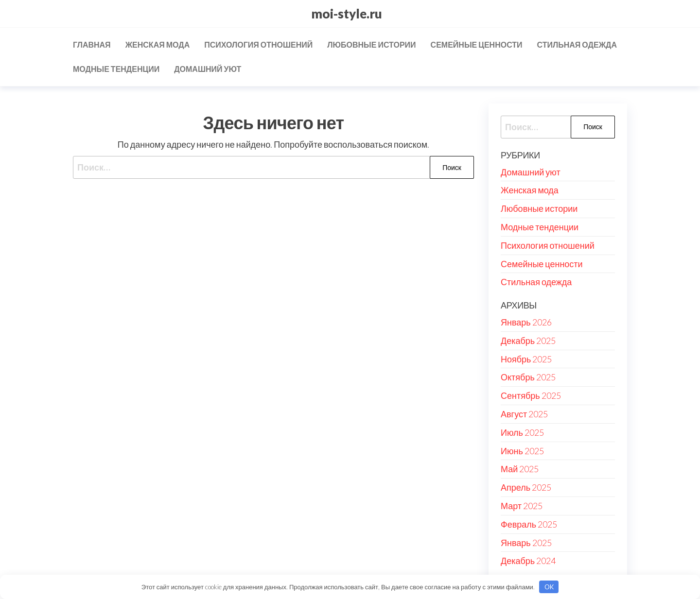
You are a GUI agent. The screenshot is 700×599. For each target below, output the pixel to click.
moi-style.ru (347, 14)
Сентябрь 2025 (531, 395)
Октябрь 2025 (528, 377)
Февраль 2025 (529, 524)
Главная (92, 44)
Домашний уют (208, 69)
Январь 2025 (526, 543)
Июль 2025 (522, 432)
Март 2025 (522, 506)
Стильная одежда (577, 44)
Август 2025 (524, 414)
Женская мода (158, 44)
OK (549, 587)
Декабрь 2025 (528, 341)
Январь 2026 (526, 322)
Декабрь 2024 (528, 561)
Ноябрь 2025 (526, 359)
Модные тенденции (116, 69)
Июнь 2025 (522, 451)
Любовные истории (371, 44)
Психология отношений (258, 44)
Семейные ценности (477, 44)
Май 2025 (520, 469)
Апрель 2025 (526, 487)
